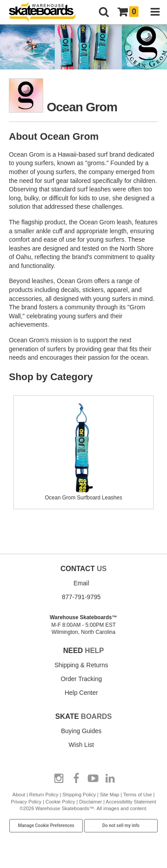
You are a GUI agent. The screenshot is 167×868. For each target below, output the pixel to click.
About (19, 795)
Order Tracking (81, 679)
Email (81, 583)
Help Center (81, 693)
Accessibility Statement (131, 802)
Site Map (109, 795)
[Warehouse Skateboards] (47, 12)
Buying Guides (81, 731)
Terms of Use (137, 795)
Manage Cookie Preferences (46, 825)
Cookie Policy (60, 802)
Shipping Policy (79, 795)
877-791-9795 (81, 597)
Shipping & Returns (81, 665)
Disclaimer (91, 802)
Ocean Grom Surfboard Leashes (84, 494)
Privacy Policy (26, 802)
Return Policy (44, 795)
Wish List (81, 745)
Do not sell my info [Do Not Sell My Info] (121, 825)
